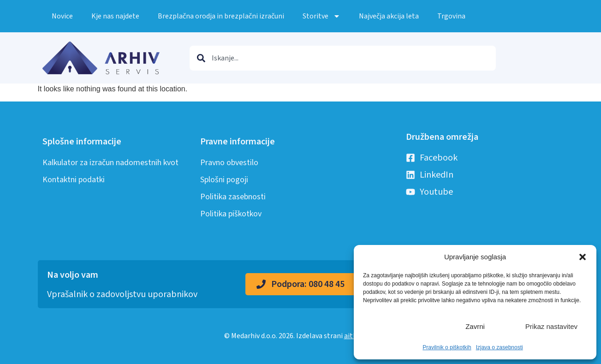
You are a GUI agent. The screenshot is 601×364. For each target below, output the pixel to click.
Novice (62, 16)
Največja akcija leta (389, 16)
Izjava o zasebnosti (500, 347)
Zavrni (475, 326)
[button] (583, 257)
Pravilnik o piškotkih (447, 347)
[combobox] (343, 58)
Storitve (321, 16)
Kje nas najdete (115, 16)
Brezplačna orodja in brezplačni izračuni (221, 16)
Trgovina (451, 16)
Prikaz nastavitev (551, 326)
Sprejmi (399, 326)
